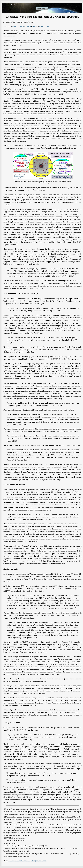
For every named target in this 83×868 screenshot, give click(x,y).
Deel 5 (42, 26)
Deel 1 (15, 26)
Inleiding (7, 26)
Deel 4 (35, 26)
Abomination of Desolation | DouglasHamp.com (27, 861)
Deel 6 (48, 26)
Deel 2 (21, 26)
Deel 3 (28, 26)
